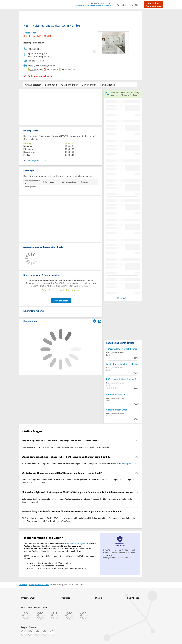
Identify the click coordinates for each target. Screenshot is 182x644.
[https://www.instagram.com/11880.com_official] (31, 633)
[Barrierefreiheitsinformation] (137, 5)
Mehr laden (123, 298)
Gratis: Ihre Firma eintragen (154, 5)
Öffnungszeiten (33, 85)
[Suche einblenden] (120, 5)
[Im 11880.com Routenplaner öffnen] (95, 321)
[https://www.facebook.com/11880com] (24, 633)
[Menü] (142, 5)
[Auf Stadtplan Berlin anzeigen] (100, 321)
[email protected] (129, 463)
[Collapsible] (137, 441)
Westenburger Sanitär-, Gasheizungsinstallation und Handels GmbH (123, 364)
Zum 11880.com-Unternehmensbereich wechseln (93, 6)
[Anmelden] (129, 5)
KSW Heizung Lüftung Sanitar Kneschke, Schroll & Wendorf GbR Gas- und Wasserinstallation (123, 379)
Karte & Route (107, 85)
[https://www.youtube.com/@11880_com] (51, 633)
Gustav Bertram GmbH (117, 410)
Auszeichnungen (69, 85)
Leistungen (51, 85)
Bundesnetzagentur (78, 543)
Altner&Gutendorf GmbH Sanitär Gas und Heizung (123, 349)
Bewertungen (89, 85)
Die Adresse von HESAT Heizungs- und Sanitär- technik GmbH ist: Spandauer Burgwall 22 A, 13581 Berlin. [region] (66, 447)
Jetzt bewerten (61, 301)
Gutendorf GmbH (114, 395)
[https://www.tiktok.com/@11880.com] (38, 633)
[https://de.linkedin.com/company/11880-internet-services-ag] (44, 633)
